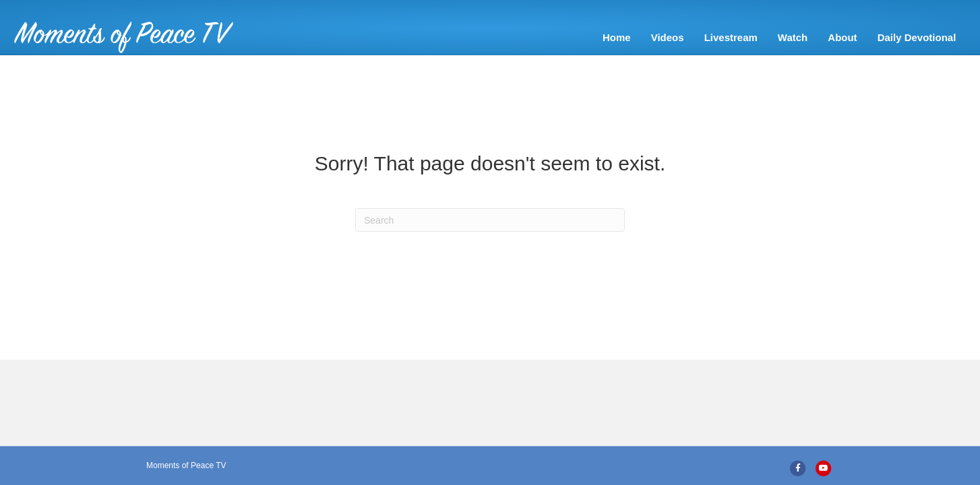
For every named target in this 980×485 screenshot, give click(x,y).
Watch (661, 37)
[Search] (490, 240)
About (710, 37)
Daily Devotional (784, 37)
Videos (535, 37)
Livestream (598, 37)
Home (485, 37)
